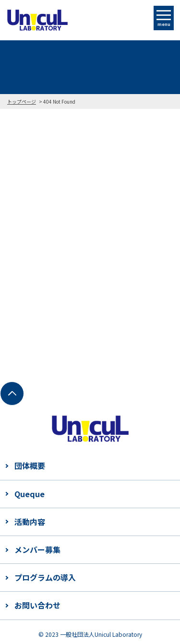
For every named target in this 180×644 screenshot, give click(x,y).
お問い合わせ (37, 605)
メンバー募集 (37, 549)
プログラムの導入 (45, 577)
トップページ (22, 101)
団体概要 (30, 465)
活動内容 (30, 522)
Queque (30, 494)
